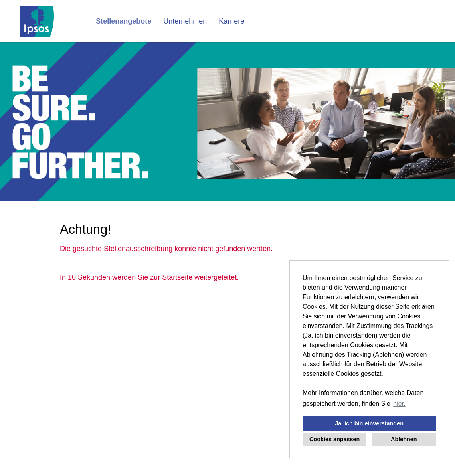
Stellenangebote (124, 21)
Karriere (231, 21)
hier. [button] (399, 404)
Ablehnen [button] (404, 439)
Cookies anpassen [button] (334, 439)
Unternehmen (185, 21)
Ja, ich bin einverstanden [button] (369, 423)
